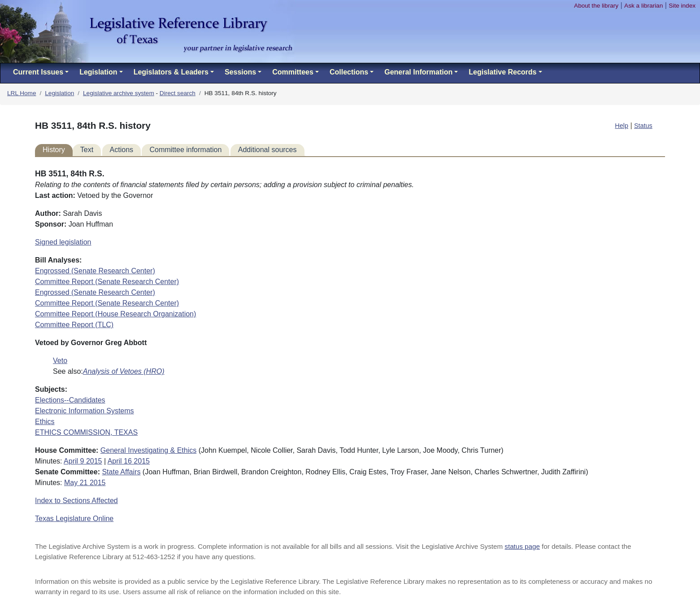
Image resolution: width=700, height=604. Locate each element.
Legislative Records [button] (502, 72)
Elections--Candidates (70, 400)
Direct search (178, 93)
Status (643, 126)
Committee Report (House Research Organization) (115, 314)
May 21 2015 (85, 483)
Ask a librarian (643, 6)
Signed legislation (63, 242)
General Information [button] (418, 72)
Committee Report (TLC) (74, 325)
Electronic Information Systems (85, 411)
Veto (60, 361)
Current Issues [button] (38, 72)
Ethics (45, 422)
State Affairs (121, 472)
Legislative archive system (119, 93)
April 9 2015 (83, 461)
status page (522, 546)
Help (622, 126)
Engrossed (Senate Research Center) (95, 271)
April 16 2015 (129, 461)
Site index (682, 6)
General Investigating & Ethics (148, 450)
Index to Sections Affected (76, 501)
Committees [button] (293, 72)
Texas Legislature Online (74, 519)
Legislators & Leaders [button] (171, 72)
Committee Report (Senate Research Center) (107, 282)
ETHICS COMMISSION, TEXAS (86, 432)
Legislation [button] (98, 72)
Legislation (59, 93)
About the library (596, 6)
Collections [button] (349, 72)
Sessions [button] (240, 72)
